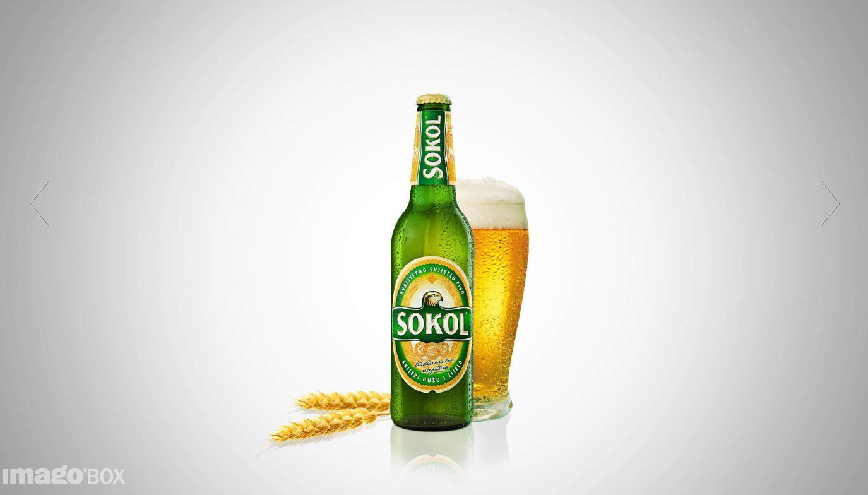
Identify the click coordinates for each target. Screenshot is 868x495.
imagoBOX (72, 475)
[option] (434, 247)
